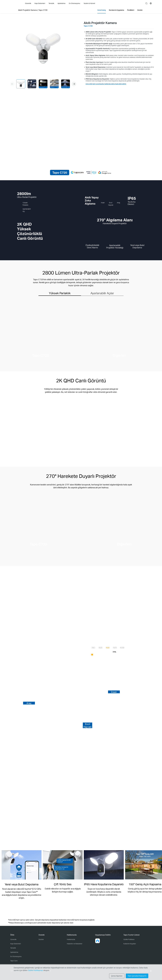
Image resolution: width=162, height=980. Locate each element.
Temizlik (13, 948)
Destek (41, 939)
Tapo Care (14, 961)
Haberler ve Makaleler (75, 944)
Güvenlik (13, 939)
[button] (74, 84)
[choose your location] (151, 3)
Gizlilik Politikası (129, 939)
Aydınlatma (14, 952)
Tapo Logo (15, 3)
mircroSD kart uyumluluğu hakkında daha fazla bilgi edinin (106, 84)
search (146, 3)
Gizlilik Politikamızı (36, 970)
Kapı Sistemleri (16, 944)
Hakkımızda (71, 939)
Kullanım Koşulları (130, 944)
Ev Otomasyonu (16, 956)
